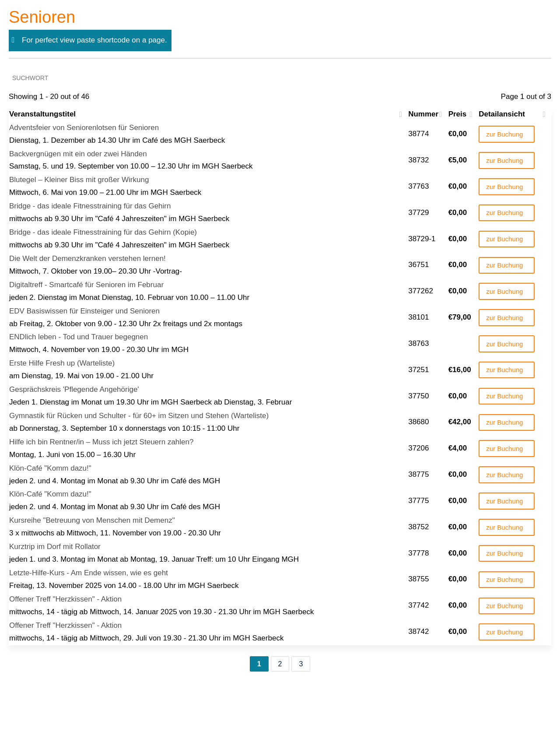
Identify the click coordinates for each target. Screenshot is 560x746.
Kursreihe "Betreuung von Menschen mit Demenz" (92, 520)
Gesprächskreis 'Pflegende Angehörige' (74, 389)
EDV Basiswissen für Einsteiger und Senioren (84, 311)
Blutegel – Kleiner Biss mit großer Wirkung (79, 180)
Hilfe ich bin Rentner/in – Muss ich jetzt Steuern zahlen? (101, 442)
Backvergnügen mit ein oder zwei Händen (78, 154)
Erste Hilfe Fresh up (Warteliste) (62, 363)
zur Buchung (504, 134)
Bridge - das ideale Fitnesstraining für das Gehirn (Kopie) (103, 232)
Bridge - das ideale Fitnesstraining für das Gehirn (90, 206)
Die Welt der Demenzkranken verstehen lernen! (87, 259)
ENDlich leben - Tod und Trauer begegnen (79, 337)
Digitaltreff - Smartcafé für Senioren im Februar (86, 285)
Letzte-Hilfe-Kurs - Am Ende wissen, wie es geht (89, 573)
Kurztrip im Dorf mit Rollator (55, 547)
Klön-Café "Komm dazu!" (50, 468)
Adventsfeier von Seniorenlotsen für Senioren (84, 128)
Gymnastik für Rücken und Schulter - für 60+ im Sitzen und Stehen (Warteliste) (139, 416)
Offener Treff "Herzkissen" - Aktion (65, 599)
